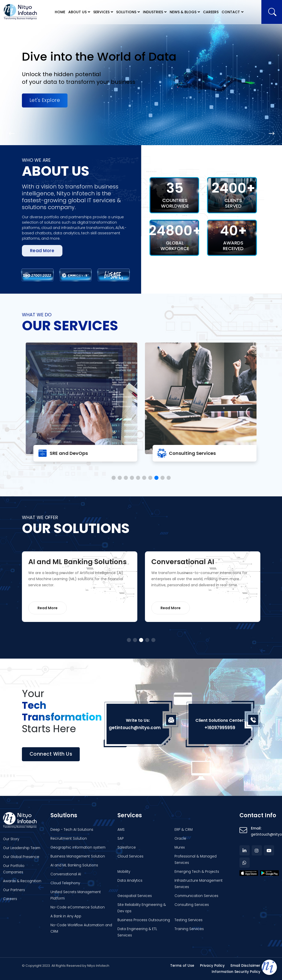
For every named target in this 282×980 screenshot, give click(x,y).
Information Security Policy (236, 972)
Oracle (180, 839)
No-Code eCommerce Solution (78, 907)
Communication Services (196, 896)
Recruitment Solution (69, 839)
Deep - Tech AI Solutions (72, 830)
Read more (42, 251)
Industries (153, 12)
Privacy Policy (212, 966)
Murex (180, 847)
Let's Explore (45, 100)
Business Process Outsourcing (144, 920)
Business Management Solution (78, 856)
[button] (11, 134)
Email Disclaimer (245, 966)
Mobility (124, 872)
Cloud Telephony (65, 883)
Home (60, 12)
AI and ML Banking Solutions (74, 865)
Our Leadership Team (22, 848)
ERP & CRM (184, 830)
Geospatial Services (135, 896)
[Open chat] (269, 967)
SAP (121, 839)
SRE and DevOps (69, 453)
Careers (211, 12)
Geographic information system (78, 847)
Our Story (11, 839)
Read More (48, 608)
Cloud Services (130, 856)
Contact (231, 12)
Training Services (189, 929)
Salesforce (127, 847)
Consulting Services (192, 453)
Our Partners (14, 890)
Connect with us (51, 754)
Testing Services (189, 920)
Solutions (126, 12)
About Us (77, 12)
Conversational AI (66, 874)
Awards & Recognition (22, 881)
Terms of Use (182, 966)
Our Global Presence (21, 857)
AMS (121, 830)
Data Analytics (130, 881)
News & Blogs (183, 12)
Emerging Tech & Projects (197, 872)
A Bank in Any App (66, 916)
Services (101, 12)
